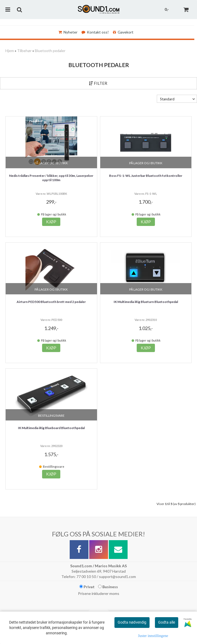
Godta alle (167, 622)
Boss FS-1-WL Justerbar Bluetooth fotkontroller (146, 176)
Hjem (10, 51)
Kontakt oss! (95, 32)
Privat (87, 587)
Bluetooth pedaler (50, 51)
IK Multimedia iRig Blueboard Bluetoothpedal (51, 428)
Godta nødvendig (132, 622)
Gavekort (123, 32)
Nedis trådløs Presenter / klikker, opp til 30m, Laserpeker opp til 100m (51, 178)
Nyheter (68, 32)
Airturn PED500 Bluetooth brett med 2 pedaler (51, 302)
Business (108, 587)
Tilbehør (24, 51)
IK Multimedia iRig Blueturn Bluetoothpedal (146, 302)
